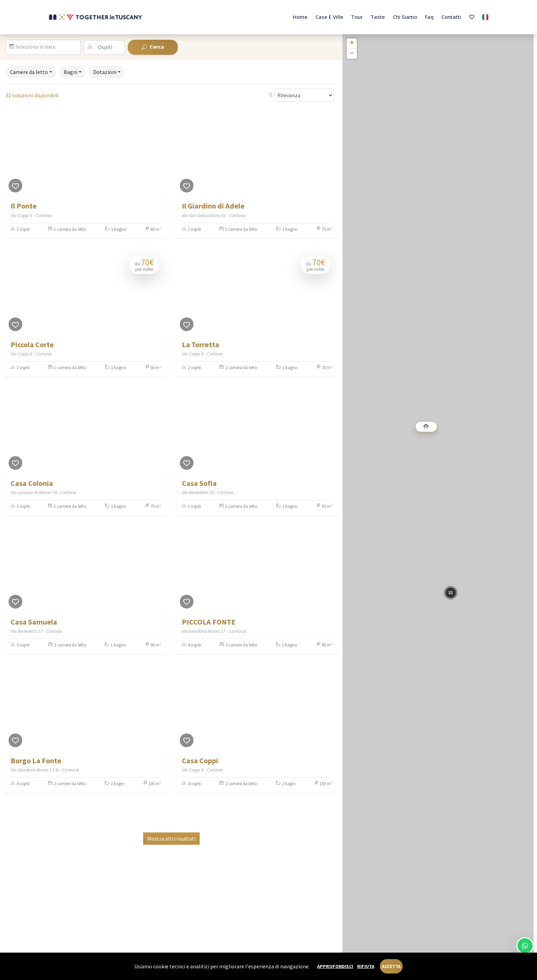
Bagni (71, 72)
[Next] (159, 153)
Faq (429, 17)
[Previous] (12, 153)
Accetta (391, 966)
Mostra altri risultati (171, 839)
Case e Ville (329, 17)
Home (300, 17)
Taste (378, 17)
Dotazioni (105, 72)
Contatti (451, 17)
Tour (357, 17)
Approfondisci (335, 966)
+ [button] (352, 43)
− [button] (352, 54)
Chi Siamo (405, 17)
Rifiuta (366, 966)
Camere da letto (29, 72)
